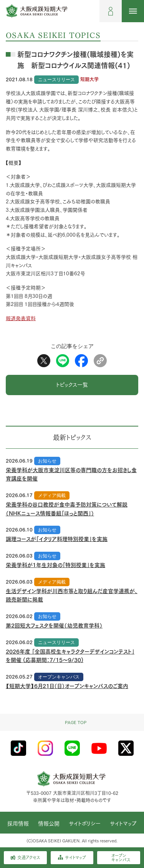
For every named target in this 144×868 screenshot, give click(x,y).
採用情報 (18, 824)
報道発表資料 (21, 318)
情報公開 (49, 824)
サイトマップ (123, 824)
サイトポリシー (85, 824)
